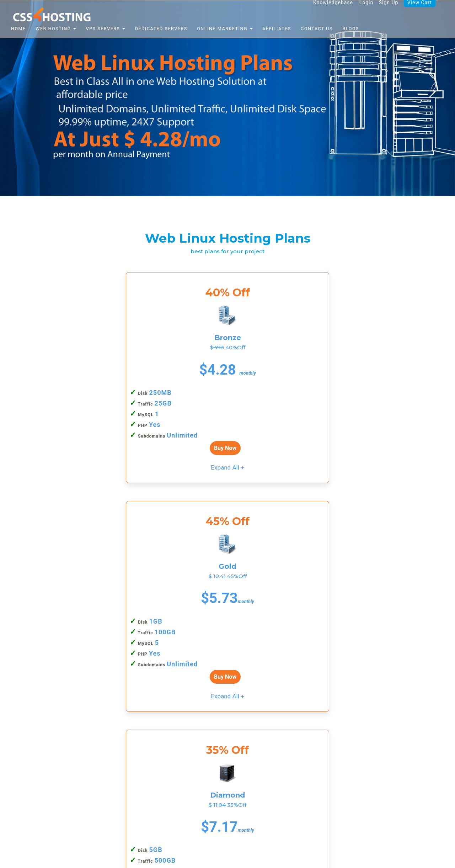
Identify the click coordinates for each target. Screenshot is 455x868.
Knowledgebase (330, 11)
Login (364, 11)
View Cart (419, 11)
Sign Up (387, 11)
